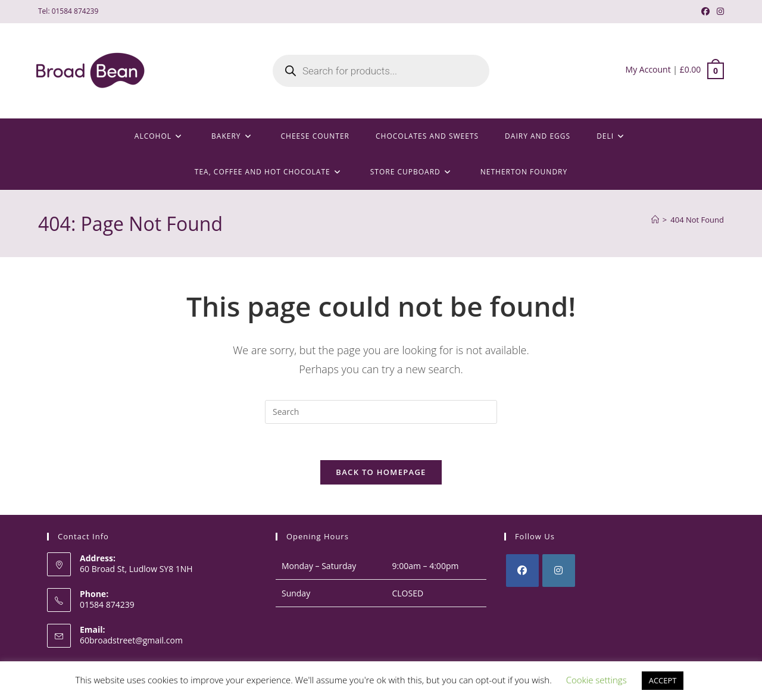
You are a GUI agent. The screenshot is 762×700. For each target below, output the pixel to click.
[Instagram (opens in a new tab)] (719, 11)
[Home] (655, 220)
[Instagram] (559, 571)
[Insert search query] (381, 412)
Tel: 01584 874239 (68, 11)
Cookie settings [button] (597, 680)
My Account (648, 69)
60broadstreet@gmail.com (131, 640)
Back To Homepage (381, 472)
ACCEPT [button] (663, 680)
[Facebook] (522, 571)
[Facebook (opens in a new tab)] (705, 11)
